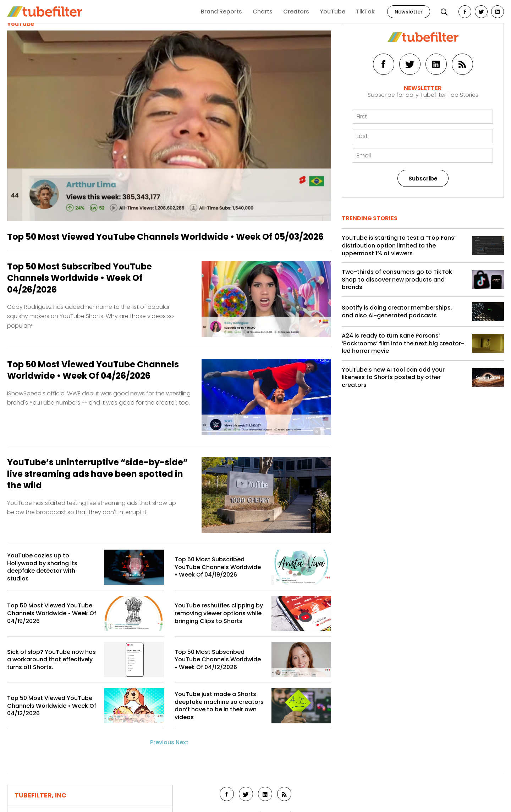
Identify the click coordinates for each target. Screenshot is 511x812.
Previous (162, 742)
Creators (296, 12)
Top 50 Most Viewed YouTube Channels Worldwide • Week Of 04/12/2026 (52, 706)
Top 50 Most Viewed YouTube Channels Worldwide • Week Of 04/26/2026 (93, 370)
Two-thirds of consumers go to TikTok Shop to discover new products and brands (397, 280)
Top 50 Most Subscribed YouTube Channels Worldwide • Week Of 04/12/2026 (218, 660)
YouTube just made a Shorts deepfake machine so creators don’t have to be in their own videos (219, 706)
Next (182, 742)
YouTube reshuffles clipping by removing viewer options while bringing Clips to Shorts (219, 613)
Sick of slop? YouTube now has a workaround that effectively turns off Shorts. (51, 660)
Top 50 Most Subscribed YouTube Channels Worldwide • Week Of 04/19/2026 (218, 567)
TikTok (365, 12)
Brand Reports (221, 12)
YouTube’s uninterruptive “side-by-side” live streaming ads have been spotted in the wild (97, 474)
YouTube (333, 12)
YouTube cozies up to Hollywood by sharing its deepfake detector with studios (42, 567)
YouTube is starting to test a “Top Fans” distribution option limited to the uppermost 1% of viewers (399, 246)
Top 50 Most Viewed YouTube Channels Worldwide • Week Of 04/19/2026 (52, 613)
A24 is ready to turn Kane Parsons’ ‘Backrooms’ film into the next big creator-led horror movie (403, 343)
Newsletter (409, 12)
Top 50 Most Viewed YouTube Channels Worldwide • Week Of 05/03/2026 (165, 237)
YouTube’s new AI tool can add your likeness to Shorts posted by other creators (393, 377)
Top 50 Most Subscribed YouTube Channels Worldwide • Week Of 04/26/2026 (79, 278)
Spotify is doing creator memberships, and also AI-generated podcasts (397, 312)
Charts (263, 12)
